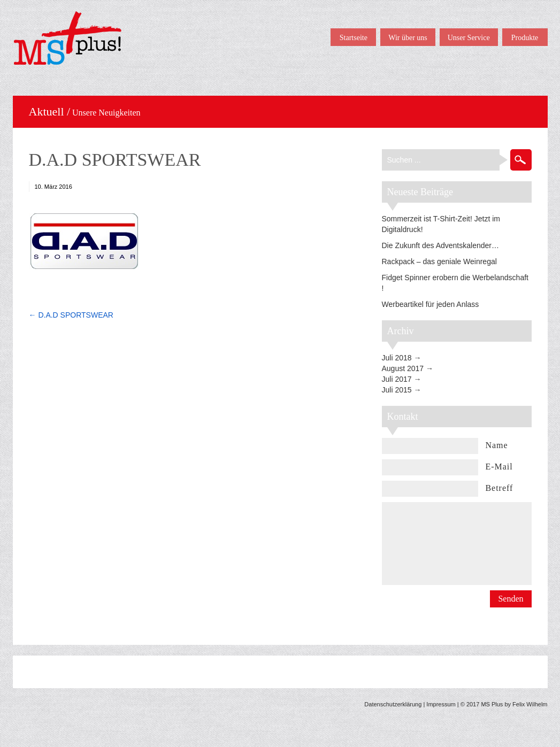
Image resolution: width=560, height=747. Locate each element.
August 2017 (403, 368)
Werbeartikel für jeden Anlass (431, 304)
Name (496, 445)
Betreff (499, 488)
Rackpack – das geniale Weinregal (439, 261)
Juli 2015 (397, 390)
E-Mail (499, 467)
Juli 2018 (397, 358)
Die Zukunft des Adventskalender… (440, 245)
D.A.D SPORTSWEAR (115, 160)
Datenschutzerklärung (393, 704)
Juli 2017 (397, 379)
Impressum (441, 704)
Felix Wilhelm (530, 704)
